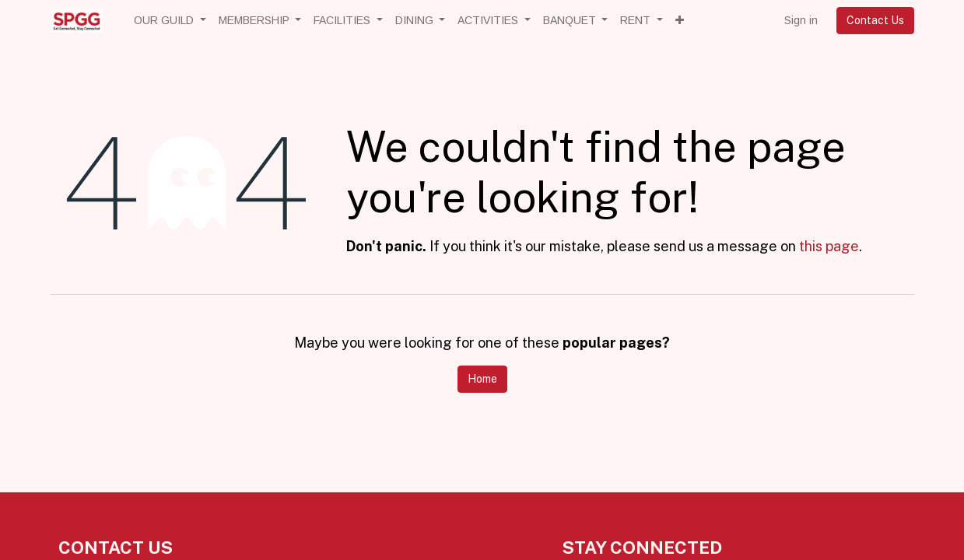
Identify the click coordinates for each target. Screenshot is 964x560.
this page (829, 246)
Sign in (801, 20)
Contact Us (875, 20)
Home (482, 379)
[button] (680, 21)
